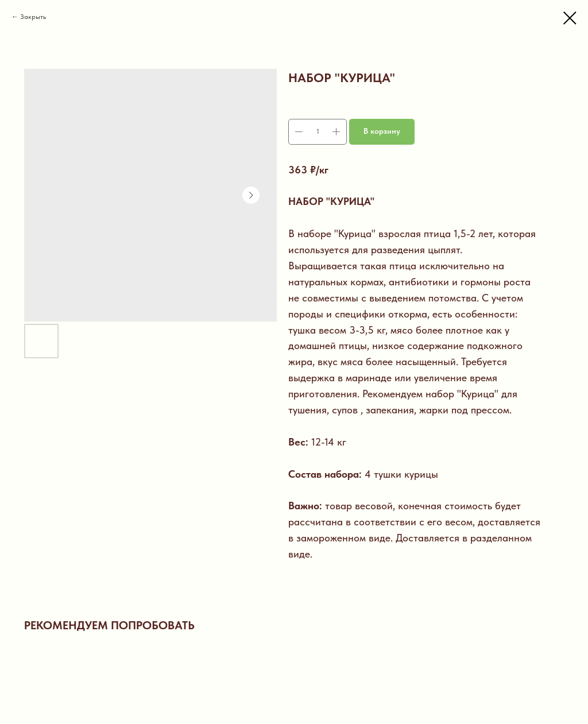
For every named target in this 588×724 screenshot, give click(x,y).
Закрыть (33, 17)
